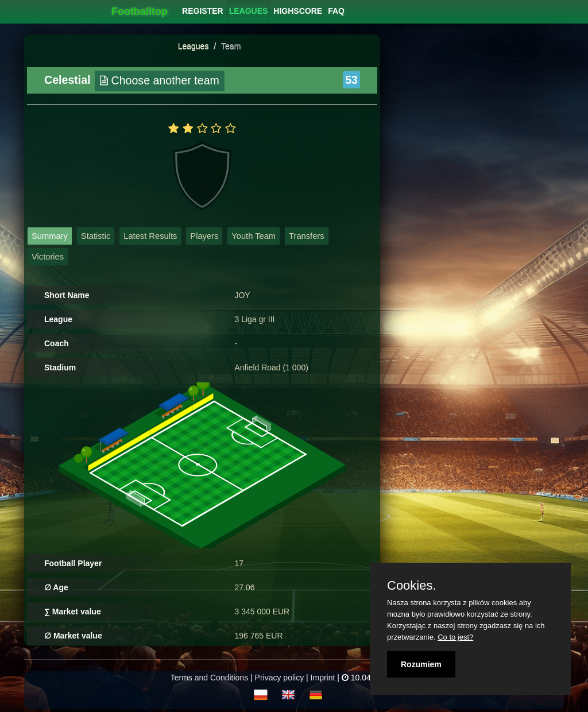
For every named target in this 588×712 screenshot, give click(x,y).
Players (204, 236)
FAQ (336, 11)
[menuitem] (203, 11)
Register (203, 11)
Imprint (323, 678)
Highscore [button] (298, 11)
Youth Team (254, 236)
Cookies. (412, 586)
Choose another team (160, 80)
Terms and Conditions (209, 678)
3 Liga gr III (254, 319)
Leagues (194, 46)
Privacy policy (280, 678)
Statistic (96, 236)
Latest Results (150, 236)
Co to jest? (455, 637)
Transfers (306, 236)
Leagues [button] (249, 11)
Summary (50, 236)
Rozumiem (421, 664)
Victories (48, 257)
